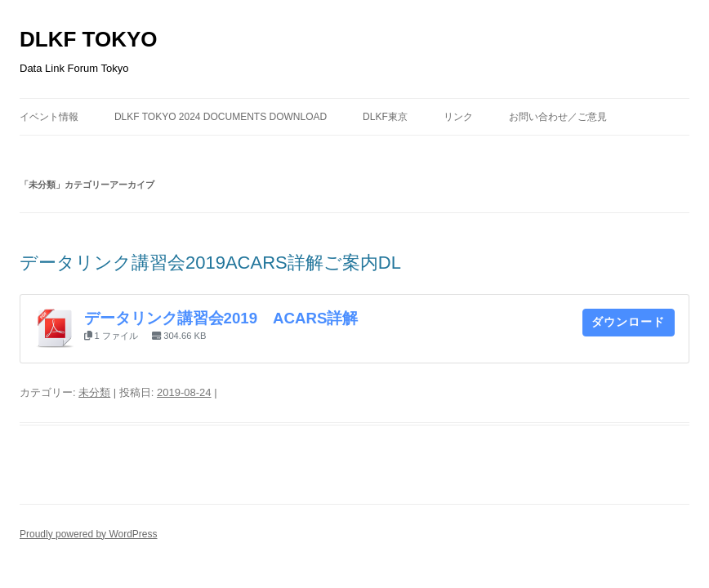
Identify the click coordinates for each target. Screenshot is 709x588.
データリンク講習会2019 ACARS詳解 (221, 318)
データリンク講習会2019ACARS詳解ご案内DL (210, 263)
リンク (458, 117)
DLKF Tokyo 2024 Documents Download (221, 117)
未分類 (94, 392)
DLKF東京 (385, 117)
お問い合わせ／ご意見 (558, 117)
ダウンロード (628, 322)
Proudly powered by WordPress (89, 534)
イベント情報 (49, 117)
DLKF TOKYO (89, 39)
